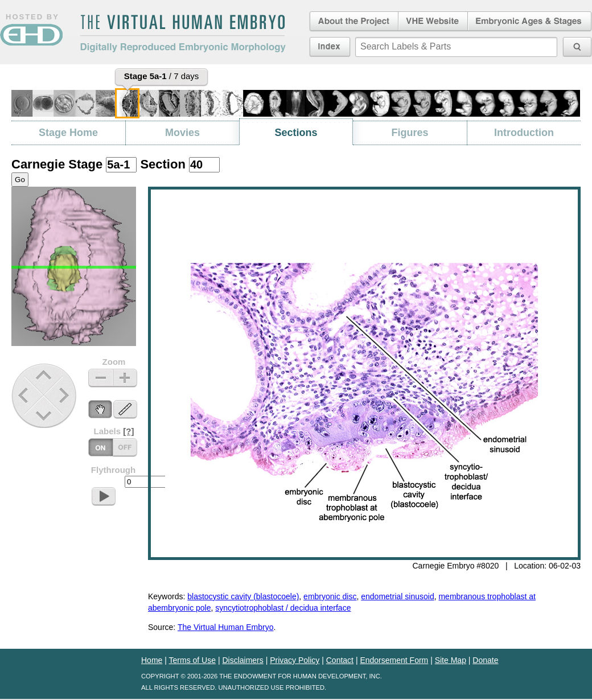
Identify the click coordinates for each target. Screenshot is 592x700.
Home (152, 660)
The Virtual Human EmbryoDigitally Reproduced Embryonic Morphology (183, 34)
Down (45, 416)
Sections (296, 133)
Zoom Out (100, 378)
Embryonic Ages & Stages (530, 22)
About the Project (353, 22)
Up (45, 376)
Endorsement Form (394, 660)
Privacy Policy (295, 660)
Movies (182, 133)
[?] (128, 431)
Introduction (524, 133)
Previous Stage (24, 395)
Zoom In (125, 378)
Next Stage (67, 395)
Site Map (451, 660)
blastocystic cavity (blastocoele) (243, 596)
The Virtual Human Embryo (226, 627)
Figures (410, 133)
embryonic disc (330, 596)
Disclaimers (242, 660)
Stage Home (68, 133)
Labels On (125, 448)
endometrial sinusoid (397, 596)
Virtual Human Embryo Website (433, 22)
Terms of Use (192, 660)
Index (330, 47)
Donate (485, 660)
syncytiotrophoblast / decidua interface (283, 608)
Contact (340, 660)
